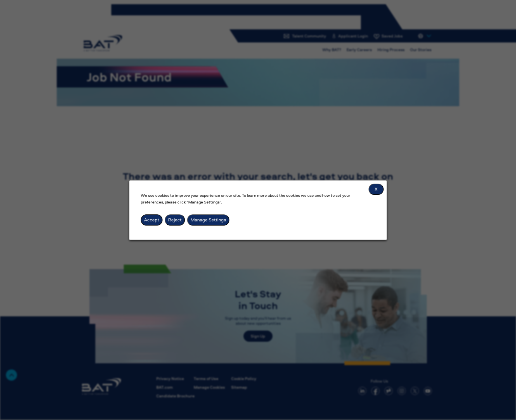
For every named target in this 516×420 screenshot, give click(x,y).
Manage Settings (209, 220)
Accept (153, 220)
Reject (176, 220)
